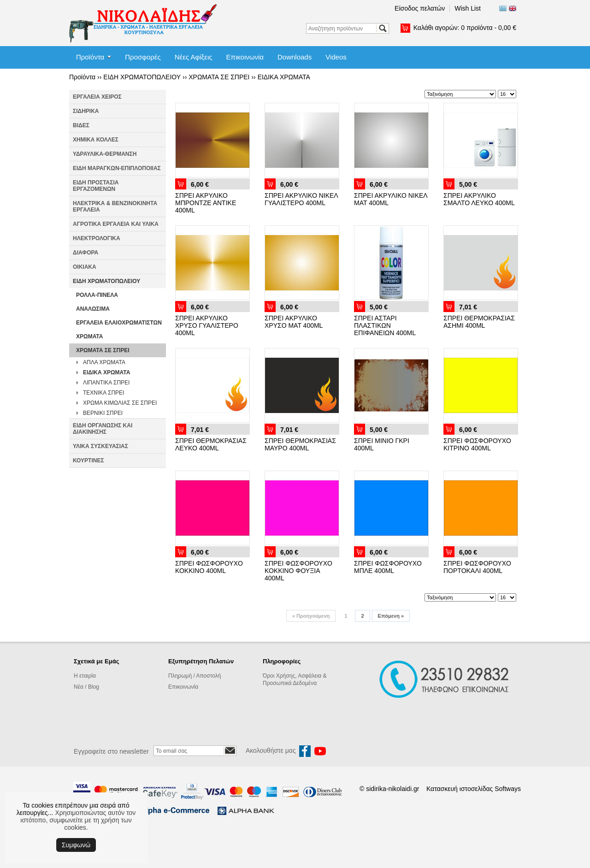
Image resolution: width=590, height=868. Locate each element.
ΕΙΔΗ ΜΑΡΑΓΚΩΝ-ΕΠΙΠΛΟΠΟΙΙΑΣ (117, 168)
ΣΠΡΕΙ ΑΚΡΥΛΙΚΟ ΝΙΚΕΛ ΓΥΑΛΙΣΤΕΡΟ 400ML (301, 199)
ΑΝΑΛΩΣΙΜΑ (93, 309)
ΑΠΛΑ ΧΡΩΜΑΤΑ (104, 362)
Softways (508, 789)
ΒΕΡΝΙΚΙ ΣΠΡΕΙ (103, 413)
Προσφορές (143, 57)
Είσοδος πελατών (420, 8)
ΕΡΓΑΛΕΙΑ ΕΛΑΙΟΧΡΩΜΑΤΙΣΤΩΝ (119, 323)
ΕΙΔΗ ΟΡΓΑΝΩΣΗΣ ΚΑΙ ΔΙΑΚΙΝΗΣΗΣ (103, 429)
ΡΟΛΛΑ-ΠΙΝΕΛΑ (97, 295)
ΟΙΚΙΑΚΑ (85, 267)
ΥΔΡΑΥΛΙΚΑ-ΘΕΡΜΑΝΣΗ (105, 154)
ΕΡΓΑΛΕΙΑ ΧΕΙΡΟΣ (97, 97)
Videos (336, 57)
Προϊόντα (90, 57)
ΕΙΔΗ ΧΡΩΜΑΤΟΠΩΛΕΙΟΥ (142, 77)
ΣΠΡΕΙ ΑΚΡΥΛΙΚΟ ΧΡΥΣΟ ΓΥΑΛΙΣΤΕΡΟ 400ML (207, 325)
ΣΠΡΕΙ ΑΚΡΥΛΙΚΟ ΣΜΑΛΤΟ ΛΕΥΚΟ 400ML (479, 199)
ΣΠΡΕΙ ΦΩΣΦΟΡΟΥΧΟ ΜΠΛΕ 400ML (388, 567)
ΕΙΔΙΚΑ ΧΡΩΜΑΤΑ (284, 77)
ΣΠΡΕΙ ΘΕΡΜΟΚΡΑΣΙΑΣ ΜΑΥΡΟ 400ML (300, 444)
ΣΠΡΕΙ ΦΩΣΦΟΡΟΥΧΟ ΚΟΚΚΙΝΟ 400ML (209, 567)
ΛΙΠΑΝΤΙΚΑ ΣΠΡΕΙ (106, 383)
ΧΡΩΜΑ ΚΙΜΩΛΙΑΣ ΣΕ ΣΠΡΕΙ (120, 403)
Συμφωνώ (76, 845)
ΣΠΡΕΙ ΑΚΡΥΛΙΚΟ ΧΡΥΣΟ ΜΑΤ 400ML (294, 322)
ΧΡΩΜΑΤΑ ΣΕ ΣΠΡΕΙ (219, 77)
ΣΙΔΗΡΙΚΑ (86, 111)
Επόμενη (391, 616)
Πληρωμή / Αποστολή (195, 676)
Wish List (468, 8)
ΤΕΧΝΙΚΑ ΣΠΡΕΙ (103, 393)
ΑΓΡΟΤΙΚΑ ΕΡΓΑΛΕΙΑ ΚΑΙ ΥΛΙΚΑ (116, 224)
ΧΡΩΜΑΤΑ (89, 337)
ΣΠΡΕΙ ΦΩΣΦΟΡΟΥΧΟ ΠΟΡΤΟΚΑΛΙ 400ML (477, 567)
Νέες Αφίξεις (194, 57)
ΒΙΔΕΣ (81, 125)
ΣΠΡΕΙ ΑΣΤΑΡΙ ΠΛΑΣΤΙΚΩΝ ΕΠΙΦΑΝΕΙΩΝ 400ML (385, 325)
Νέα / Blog (86, 687)
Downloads (295, 57)
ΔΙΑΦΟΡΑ (86, 253)
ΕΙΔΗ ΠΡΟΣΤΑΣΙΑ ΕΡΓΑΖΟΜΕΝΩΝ (96, 186)
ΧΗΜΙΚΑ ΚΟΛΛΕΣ (96, 140)
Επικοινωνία (245, 57)
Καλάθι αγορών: (465, 28)
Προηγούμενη (311, 616)
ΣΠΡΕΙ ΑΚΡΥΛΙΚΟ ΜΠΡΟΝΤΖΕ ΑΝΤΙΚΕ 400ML (206, 203)
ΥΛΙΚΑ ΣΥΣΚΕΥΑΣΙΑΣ (100, 446)
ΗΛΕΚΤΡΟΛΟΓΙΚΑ (97, 238)
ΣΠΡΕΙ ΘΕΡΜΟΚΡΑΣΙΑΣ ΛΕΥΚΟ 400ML (211, 444)
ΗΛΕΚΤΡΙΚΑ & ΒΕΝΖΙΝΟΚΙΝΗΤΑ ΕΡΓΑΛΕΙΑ (115, 207)
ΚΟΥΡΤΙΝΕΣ (88, 461)
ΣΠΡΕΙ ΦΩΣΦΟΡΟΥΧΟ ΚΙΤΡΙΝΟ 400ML (477, 444)
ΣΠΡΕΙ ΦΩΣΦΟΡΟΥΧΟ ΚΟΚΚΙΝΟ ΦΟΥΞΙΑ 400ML (298, 571)
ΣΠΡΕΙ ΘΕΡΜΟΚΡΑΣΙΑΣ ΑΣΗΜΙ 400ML (479, 322)
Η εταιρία (85, 676)
